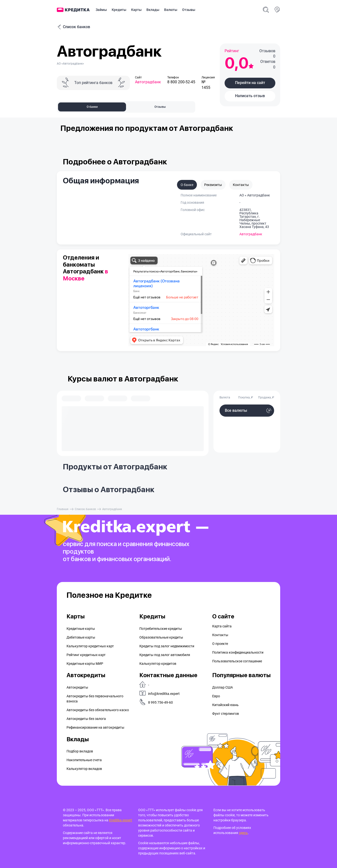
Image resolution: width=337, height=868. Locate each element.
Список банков (73, 27)
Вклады (153, 10)
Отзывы (189, 10)
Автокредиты (77, 687)
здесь (243, 833)
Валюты (171, 10)
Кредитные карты (81, 629)
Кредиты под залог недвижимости (167, 646)
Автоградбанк (148, 82)
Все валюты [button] (236, 410)
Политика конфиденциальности (238, 652)
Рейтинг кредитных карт (86, 655)
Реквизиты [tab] (213, 185)
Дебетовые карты (81, 637)
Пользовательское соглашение (237, 661)
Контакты (220, 635)
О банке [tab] (92, 107)
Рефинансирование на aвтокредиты (95, 727)
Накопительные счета (84, 760)
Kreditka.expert (121, 820)
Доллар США (223, 687)
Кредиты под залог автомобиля (165, 655)
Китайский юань (225, 705)
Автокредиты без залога (86, 719)
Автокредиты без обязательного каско (98, 710)
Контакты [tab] (241, 185)
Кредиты (119, 10)
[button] (250, 83)
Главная (63, 509)
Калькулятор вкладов (84, 769)
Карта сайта (222, 626)
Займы (101, 10)
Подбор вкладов (80, 751)
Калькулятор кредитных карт (90, 646)
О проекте (220, 644)
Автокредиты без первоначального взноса (95, 699)
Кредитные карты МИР (85, 664)
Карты (136, 10)
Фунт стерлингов (226, 714)
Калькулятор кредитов (158, 664)
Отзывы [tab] (160, 107)
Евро (216, 696)
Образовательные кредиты (161, 637)
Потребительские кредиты (161, 629)
